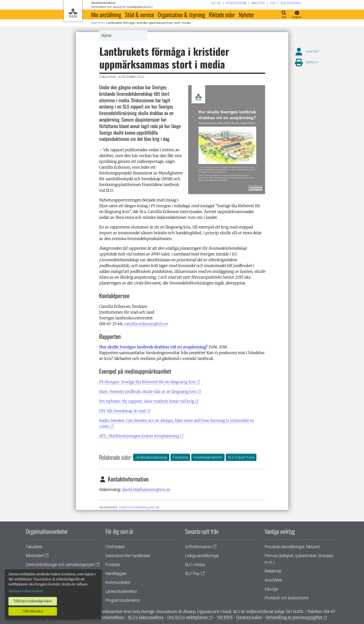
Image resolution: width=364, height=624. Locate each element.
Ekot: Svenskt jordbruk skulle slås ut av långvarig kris (148, 391)
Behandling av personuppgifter (294, 617)
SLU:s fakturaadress (146, 617)
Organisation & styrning (181, 14)
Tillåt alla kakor (33, 611)
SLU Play (192, 573)
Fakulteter (34, 547)
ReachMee (273, 580)
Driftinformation (198, 547)
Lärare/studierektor (121, 591)
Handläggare (116, 573)
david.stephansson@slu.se (146, 489)
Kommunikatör (118, 582)
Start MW (97, 23)
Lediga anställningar (202, 556)
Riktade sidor (222, 14)
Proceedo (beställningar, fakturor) (292, 547)
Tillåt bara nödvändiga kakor (33, 601)
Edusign (271, 589)
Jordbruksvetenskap (151, 457)
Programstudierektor (123, 600)
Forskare (113, 565)
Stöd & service (139, 14)
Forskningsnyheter (208, 457)
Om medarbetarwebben (103, 617)
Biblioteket (35, 556)
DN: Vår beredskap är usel (122, 411)
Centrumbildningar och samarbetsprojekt (60, 565)
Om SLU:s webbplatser (188, 617)
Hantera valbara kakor (26, 591)
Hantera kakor (249, 617)
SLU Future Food (241, 457)
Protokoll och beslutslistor (287, 598)
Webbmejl (273, 571)
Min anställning (106, 14)
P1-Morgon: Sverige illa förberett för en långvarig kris (147, 382)
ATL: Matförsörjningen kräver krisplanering (139, 436)
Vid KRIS (225, 617)
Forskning (180, 457)
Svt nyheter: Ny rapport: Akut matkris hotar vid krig (147, 401)
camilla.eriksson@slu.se (146, 324)
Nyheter (246, 14)
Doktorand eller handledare (128, 556)
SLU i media (195, 565)
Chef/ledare (115, 547)
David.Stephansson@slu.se (139, 507)
